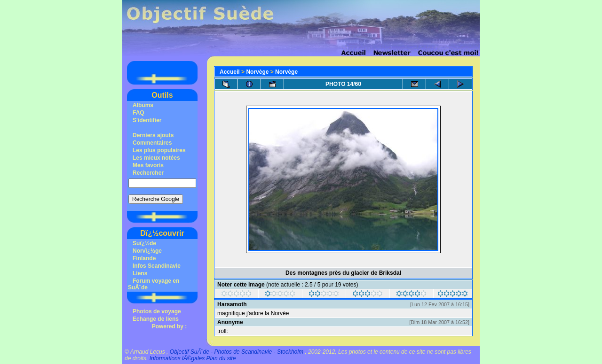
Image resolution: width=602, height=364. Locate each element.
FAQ (139, 113)
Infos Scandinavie (157, 266)
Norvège (257, 72)
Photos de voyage (157, 311)
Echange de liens (156, 319)
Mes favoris (148, 165)
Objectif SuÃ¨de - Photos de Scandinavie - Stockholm (237, 352)
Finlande (144, 258)
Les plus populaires (159, 150)
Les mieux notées (156, 158)
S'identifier (147, 120)
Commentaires (152, 143)
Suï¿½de (144, 243)
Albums (143, 105)
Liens (140, 273)
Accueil (230, 72)
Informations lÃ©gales (177, 358)
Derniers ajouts (153, 135)
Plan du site (221, 358)
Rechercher (148, 173)
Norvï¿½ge (147, 251)
